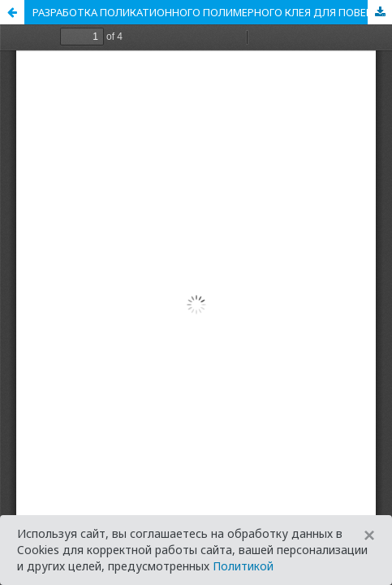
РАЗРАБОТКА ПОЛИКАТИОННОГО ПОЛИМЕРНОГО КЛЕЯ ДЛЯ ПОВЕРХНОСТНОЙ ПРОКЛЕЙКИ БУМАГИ (212, 12)
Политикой (243, 566)
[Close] (369, 535)
